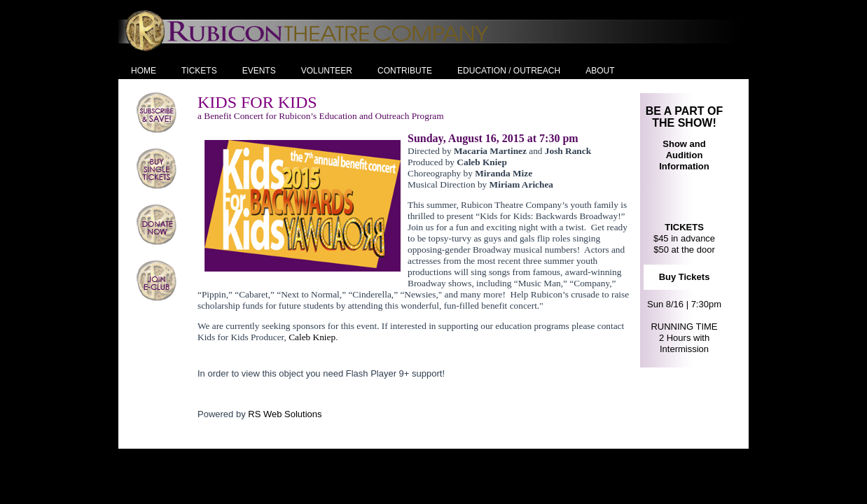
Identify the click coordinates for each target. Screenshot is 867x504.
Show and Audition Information (684, 155)
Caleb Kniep (312, 337)
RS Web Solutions (285, 414)
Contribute (405, 71)
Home (144, 71)
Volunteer (327, 71)
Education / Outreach (509, 71)
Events (259, 71)
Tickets (199, 71)
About (600, 71)
